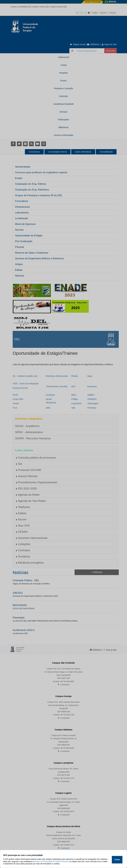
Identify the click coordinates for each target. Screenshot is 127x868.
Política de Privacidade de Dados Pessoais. (52, 862)
